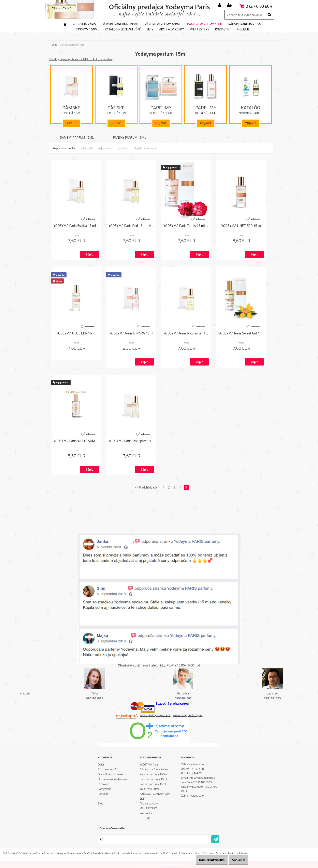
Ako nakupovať (107, 769)
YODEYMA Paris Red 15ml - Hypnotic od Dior (131, 226)
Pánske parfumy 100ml (163, 24)
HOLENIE (243, 29)
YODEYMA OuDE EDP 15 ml (76, 333)
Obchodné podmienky (111, 774)
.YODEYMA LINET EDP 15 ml (241, 226)
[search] (269, 15)
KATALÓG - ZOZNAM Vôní (123, 29)
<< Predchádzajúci (147, 487)
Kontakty (103, 794)
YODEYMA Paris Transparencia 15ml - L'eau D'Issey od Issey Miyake (131, 441)
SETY (150, 29)
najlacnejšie (86, 148)
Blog (100, 803)
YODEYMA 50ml (88, 29)
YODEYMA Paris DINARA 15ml (131, 333)
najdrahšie (105, 148)
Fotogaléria (104, 789)
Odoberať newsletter (113, 828)
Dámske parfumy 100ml (120, 24)
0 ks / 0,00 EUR (259, 6)
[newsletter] (215, 839)
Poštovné (103, 784)
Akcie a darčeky (171, 29)
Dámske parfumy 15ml (205, 24)
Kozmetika (223, 29)
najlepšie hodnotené (144, 148)
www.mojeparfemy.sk (187, 715)
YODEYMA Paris (84, 24)
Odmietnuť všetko (206, 860)
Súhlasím (237, 860)
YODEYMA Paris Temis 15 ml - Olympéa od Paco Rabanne (186, 226)
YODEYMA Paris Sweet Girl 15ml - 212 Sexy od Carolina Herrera (241, 333)
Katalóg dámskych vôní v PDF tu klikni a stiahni (81, 59)
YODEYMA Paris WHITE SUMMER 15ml (76, 441)
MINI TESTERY (199, 29)
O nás (101, 764)
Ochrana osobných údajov (113, 779)
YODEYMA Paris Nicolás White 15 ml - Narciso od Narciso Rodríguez (186, 333)
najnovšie (121, 148)
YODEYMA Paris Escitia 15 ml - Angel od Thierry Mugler (76, 226)
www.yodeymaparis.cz (155, 715)
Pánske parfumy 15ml (246, 24)
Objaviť (71, 123)
